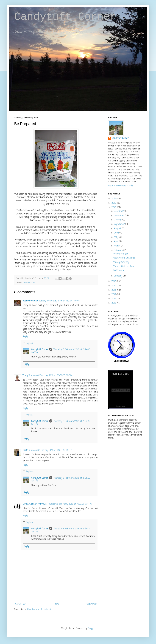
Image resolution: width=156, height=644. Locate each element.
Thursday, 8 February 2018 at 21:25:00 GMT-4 (61, 423)
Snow (25, 283)
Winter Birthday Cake (124, 266)
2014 (114, 294)
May (116, 237)
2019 (114, 203)
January (118, 276)
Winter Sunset (121, 254)
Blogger (91, 628)
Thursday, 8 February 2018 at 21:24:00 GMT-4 (61, 351)
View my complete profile (120, 186)
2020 (114, 199)
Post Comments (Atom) (39, 609)
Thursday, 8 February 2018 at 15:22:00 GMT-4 (69, 504)
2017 (114, 281)
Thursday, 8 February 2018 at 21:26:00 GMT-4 (61, 530)
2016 (114, 286)
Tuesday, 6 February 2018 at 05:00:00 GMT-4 (51, 376)
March (117, 246)
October (118, 220)
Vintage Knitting (121, 262)
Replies (29, 343)
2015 (114, 290)
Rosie (25, 450)
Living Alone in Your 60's (35, 504)
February (119, 250)
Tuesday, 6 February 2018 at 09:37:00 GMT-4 (51, 450)
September (120, 224)
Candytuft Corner (65, 17)
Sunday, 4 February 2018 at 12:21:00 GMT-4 (59, 301)
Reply (25, 337)
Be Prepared (119, 271)
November (119, 216)
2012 (114, 303)
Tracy (25, 376)
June (117, 233)
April (117, 242)
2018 (114, 207)
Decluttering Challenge (124, 258)
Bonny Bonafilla (30, 301)
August (118, 229)
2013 (114, 299)
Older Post (92, 604)
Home (56, 604)
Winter (32, 283)
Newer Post (21, 604)
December (119, 211)
